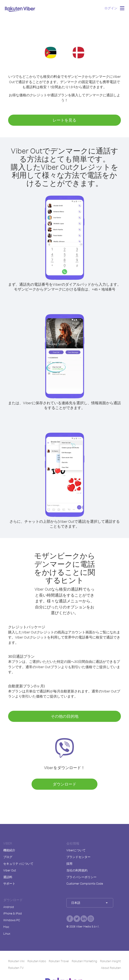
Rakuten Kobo (37, 961)
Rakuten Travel (59, 961)
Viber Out (10, 870)
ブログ (8, 857)
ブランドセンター (78, 857)
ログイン (111, 8)
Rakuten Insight (110, 961)
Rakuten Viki (16, 961)
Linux (7, 933)
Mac (6, 927)
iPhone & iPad (13, 913)
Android (9, 907)
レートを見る (64, 120)
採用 (69, 864)
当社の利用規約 (77, 870)
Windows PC (12, 920)
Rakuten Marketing (84, 961)
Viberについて (76, 850)
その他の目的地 (65, 716)
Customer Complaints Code (85, 883)
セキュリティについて (18, 864)
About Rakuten (111, 968)
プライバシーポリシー (81, 877)
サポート (9, 883)
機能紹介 (9, 850)
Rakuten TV (16, 968)
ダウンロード (64, 784)
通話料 (8, 877)
